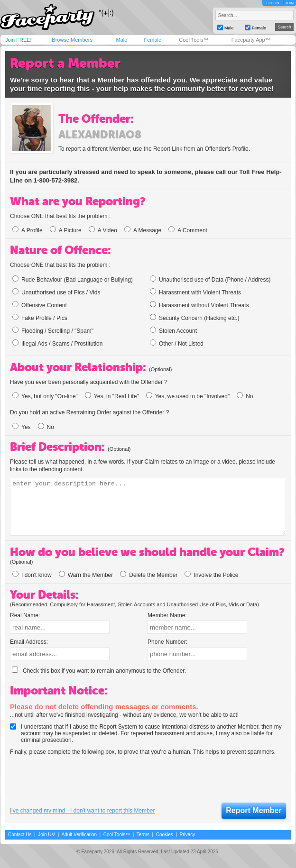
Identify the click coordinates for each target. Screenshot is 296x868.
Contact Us (20, 835)
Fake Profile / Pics (40, 318)
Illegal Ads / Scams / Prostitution (57, 343)
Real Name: (25, 615)
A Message (143, 230)
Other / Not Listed (177, 343)
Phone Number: (167, 642)
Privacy (188, 835)
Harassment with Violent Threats (195, 292)
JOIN (289, 3)
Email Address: (29, 642)
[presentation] (82, 779)
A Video (103, 230)
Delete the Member (149, 575)
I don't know (32, 575)
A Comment (188, 230)
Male (121, 40)
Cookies (165, 835)
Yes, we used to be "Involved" (188, 396)
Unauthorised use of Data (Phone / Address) (210, 279)
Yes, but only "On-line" (45, 396)
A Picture (66, 230)
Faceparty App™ (251, 40)
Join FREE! (18, 40)
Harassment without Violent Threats (199, 305)
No (245, 396)
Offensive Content (40, 305)
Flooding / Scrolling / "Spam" (53, 330)
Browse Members (72, 40)
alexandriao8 (100, 135)
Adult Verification (79, 835)
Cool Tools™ (194, 40)
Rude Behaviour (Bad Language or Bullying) (73, 279)
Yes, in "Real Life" (112, 396)
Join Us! (46, 835)
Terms (143, 835)
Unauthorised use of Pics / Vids (56, 292)
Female (153, 40)
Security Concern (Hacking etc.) (194, 318)
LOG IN (273, 3)
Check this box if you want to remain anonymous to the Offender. (99, 671)
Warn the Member (86, 575)
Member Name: (167, 615)
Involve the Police (211, 575)
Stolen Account (173, 330)
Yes (22, 427)
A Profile (28, 230)
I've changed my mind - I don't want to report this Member (82, 811)
